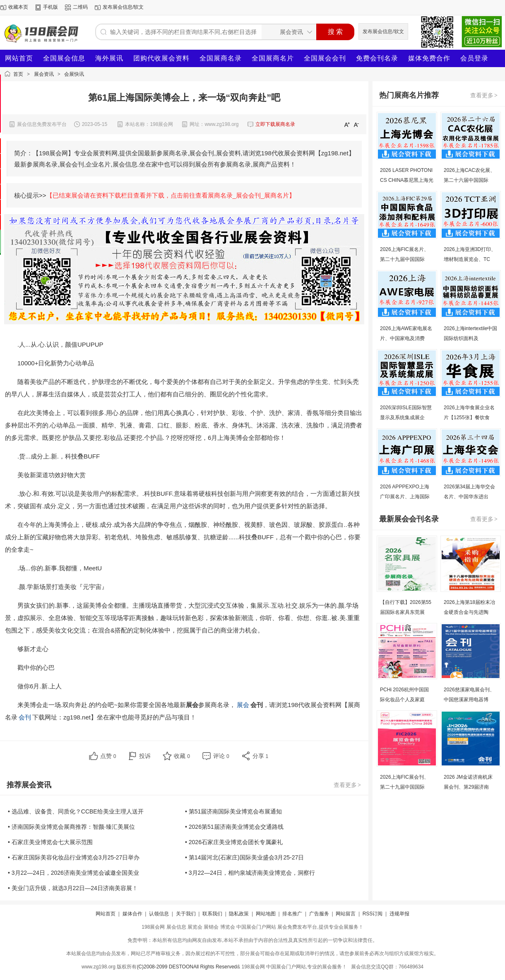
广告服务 (319, 914)
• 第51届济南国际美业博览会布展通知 (233, 811)
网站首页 (19, 58)
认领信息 (159, 914)
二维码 (80, 7)
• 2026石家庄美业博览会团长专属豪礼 (234, 842)
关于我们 (186, 914)
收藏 (182, 756)
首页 (18, 74)
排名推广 (292, 914)
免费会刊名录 (377, 58)
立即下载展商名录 (275, 124)
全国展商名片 (273, 58)
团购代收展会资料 (161, 58)
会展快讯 (74, 74)
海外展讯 (109, 58)
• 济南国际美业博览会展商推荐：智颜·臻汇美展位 (71, 827)
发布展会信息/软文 (123, 7)
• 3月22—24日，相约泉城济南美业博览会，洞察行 (250, 873)
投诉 (145, 756)
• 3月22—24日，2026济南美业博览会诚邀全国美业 (73, 873)
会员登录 (474, 58)
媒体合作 (132, 914)
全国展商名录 (221, 58)
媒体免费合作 (429, 58)
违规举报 (399, 914)
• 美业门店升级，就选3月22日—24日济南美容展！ (73, 888)
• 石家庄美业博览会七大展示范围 (50, 842)
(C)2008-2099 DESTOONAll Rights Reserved (187, 967)
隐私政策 (239, 914)
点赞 (108, 756)
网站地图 (266, 914)
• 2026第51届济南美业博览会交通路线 (234, 827)
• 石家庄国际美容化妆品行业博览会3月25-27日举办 (74, 857)
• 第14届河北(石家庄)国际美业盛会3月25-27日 (244, 857)
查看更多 (348, 785)
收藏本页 (18, 7)
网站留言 (346, 914)
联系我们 (212, 914)
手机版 (50, 7)
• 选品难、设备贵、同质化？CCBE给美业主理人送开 (76, 811)
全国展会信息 (64, 58)
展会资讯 (44, 74)
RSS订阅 (373, 914)
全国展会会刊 (325, 58)
